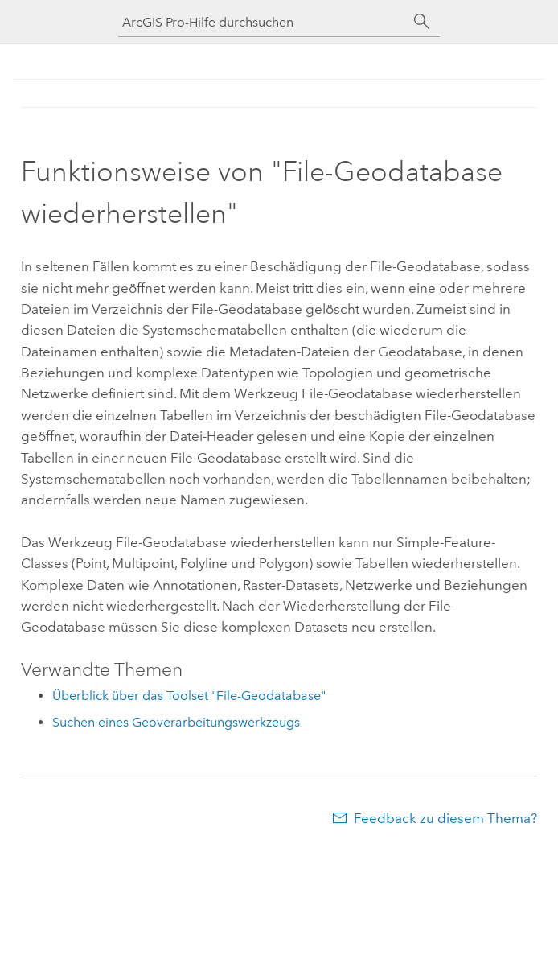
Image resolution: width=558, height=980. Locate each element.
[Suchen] (422, 22)
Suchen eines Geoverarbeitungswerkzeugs (176, 722)
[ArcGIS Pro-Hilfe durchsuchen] (263, 22)
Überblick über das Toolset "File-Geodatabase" (189, 696)
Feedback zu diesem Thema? (445, 818)
